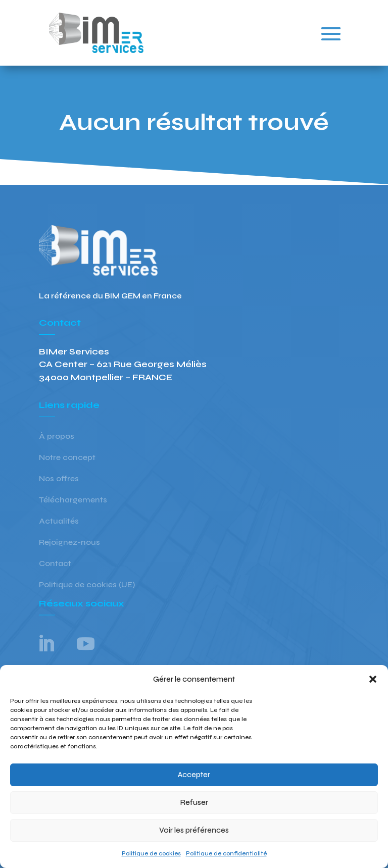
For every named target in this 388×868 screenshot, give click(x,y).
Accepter (194, 775)
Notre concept (67, 458)
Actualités (59, 522)
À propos (57, 437)
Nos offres (59, 479)
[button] (373, 679)
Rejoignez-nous (69, 543)
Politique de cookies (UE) (87, 585)
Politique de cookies (151, 853)
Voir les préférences (194, 830)
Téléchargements (73, 500)
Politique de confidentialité (226, 853)
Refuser (194, 802)
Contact (55, 564)
